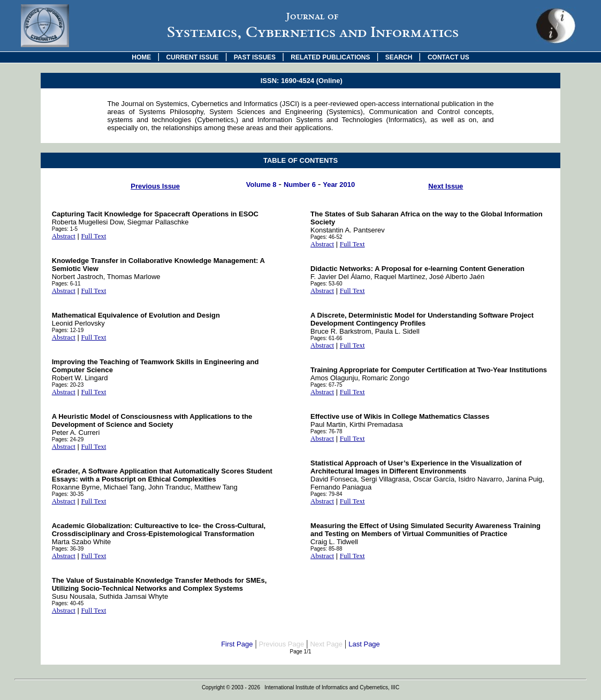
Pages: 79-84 (326, 494)
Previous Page (282, 644)
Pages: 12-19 (68, 330)
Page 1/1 (300, 652)
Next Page (326, 644)
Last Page (364, 644)
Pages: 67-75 (326, 385)
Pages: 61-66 (326, 338)
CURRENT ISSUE (192, 57)
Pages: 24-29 (68, 439)
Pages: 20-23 (68, 385)
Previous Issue (155, 186)
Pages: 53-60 (326, 284)
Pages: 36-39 (68, 549)
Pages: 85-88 (326, 549)
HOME (141, 57)
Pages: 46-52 (326, 237)
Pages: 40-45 (68, 603)
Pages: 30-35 (68, 494)
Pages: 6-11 (66, 284)
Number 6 (300, 185)
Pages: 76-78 (326, 431)
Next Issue (446, 186)
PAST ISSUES (255, 57)
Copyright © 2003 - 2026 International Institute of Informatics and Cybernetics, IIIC (300, 687)
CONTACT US (448, 57)
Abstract (64, 236)
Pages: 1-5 (65, 229)
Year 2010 (339, 185)
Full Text (93, 236)
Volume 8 (261, 185)
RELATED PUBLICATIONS (330, 57)
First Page (237, 644)
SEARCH (399, 57)
